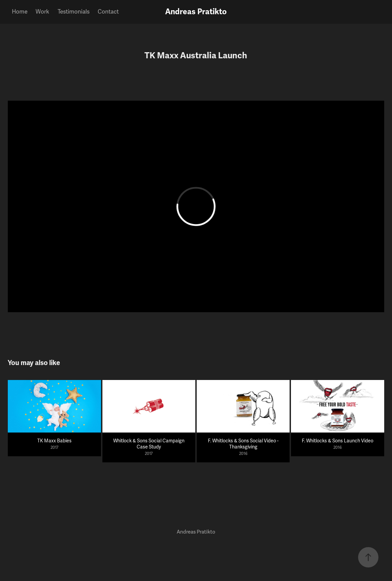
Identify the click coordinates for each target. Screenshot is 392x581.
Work (42, 12)
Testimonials (74, 12)
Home (20, 12)
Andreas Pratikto (196, 12)
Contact (108, 12)
